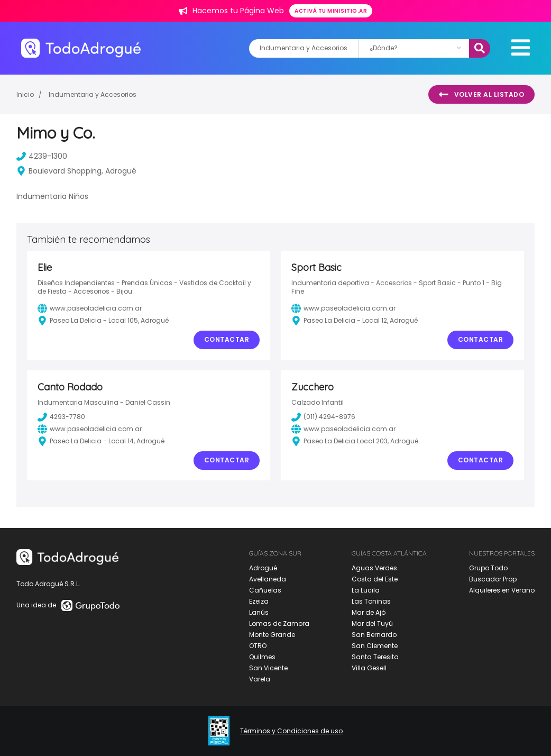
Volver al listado (481, 95)
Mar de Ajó (369, 612)
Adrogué (263, 568)
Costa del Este (375, 579)
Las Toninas (371, 601)
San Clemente (375, 646)
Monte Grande (272, 635)
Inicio (25, 94)
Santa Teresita (375, 657)
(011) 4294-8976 (323, 417)
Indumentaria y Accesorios (93, 94)
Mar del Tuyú (372, 623)
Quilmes (262, 657)
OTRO (258, 646)
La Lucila (366, 590)
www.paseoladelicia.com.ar (90, 308)
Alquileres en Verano (502, 590)
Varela (260, 679)
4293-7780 (61, 417)
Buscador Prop (493, 579)
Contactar (227, 339)
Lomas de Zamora (279, 623)
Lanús (259, 612)
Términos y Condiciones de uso (291, 731)
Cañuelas (265, 590)
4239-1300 (42, 156)
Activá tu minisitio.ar (331, 11)
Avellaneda (268, 579)
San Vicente (268, 668)
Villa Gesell (369, 668)
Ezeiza (259, 601)
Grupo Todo (488, 568)
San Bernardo (374, 635)
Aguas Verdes (374, 568)
